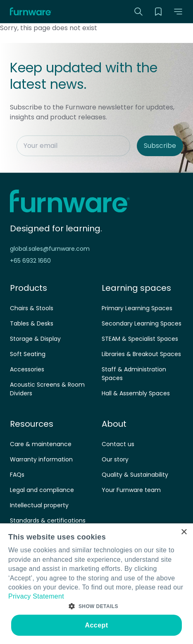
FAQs (17, 475)
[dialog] (96, 584)
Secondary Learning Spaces (142, 323)
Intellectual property (39, 505)
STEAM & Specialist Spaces (140, 339)
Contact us (118, 444)
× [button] (184, 532)
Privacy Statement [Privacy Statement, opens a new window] (36, 596)
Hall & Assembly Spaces (136, 393)
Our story (115, 459)
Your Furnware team (131, 490)
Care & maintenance (41, 444)
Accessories (27, 369)
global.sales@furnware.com (50, 249)
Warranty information (41, 459)
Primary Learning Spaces (137, 308)
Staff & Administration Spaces (134, 374)
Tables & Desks (32, 323)
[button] (178, 12)
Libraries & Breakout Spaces (141, 354)
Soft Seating (28, 354)
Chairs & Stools (32, 308)
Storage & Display (35, 339)
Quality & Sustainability (135, 475)
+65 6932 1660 (30, 261)
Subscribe (160, 146)
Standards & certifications (48, 520)
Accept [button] (97, 625)
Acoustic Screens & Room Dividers (47, 389)
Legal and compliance (42, 490)
